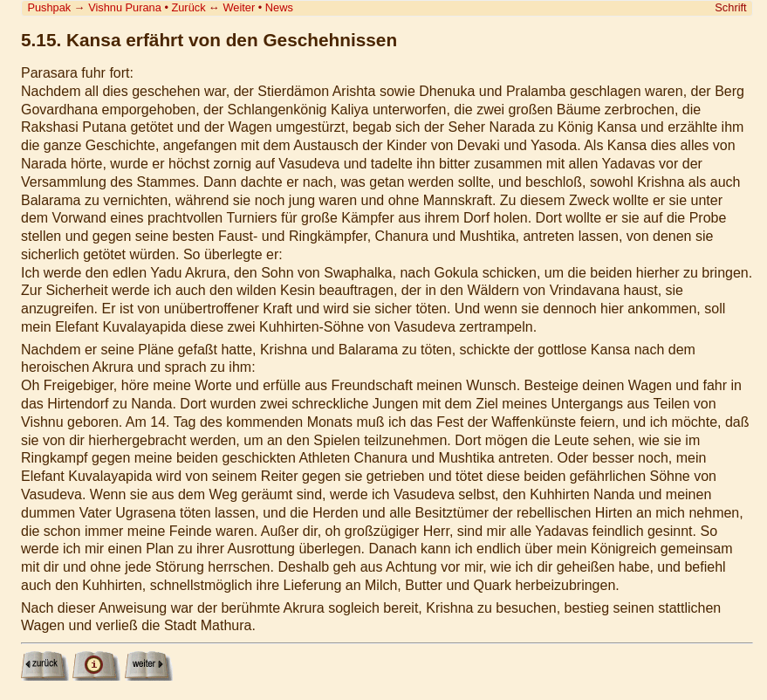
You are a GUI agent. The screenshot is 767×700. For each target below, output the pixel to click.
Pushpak (49, 7)
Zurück (188, 7)
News (279, 7)
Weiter (239, 7)
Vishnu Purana (125, 7)
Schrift (730, 7)
